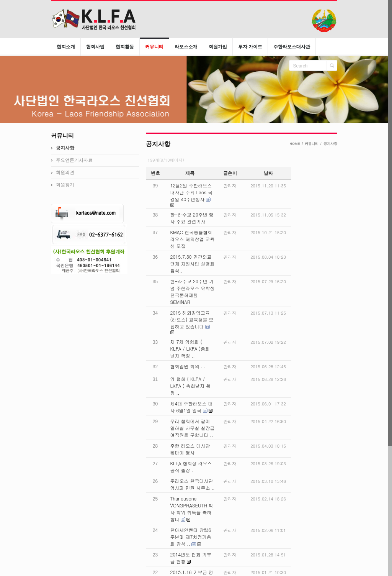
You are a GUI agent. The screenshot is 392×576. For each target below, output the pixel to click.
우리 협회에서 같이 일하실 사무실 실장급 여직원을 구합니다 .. (193, 428)
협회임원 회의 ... (188, 366)
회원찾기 (65, 185)
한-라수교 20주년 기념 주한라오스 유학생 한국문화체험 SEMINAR (193, 291)
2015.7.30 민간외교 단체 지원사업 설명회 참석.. (193, 263)
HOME (295, 144)
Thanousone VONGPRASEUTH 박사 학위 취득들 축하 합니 (192, 509)
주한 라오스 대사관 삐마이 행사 (190, 449)
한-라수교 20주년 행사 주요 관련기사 (192, 218)
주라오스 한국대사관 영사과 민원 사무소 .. (193, 484)
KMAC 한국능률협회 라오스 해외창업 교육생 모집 (193, 239)
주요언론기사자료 (74, 160)
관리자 (230, 186)
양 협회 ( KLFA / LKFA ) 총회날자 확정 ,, (191, 386)
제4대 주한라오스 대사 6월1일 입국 (192, 407)
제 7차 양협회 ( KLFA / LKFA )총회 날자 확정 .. (190, 349)
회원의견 (65, 172)
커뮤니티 (312, 144)
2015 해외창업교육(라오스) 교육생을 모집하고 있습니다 (192, 319)
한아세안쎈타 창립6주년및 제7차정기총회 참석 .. (191, 537)
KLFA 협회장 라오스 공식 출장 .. (191, 467)
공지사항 (330, 144)
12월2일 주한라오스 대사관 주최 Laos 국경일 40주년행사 (192, 192)
